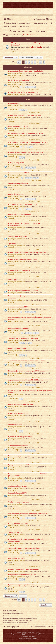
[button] (19, 62)
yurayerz (28, 165)
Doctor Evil (29, 82)
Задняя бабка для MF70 (17, 493)
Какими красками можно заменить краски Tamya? (28, 253)
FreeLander (18, 35)
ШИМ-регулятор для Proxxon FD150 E (23, 291)
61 (31, 366)
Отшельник (29, 515)
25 (31, 199)
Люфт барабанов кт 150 (17, 486)
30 (29, 87)
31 (31, 87)
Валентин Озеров (31, 504)
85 (32, 168)
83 (27, 168)
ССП (27, 439)
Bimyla (28, 363)
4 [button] (32, 62)
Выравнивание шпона (17, 348)
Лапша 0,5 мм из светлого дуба (20, 270)
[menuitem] (10, 19)
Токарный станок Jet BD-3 (19, 173)
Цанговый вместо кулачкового (20, 437)
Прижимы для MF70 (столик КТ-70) (22, 204)
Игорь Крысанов (31, 105)
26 (34, 199)
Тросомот (12, 244)
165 (34, 178)
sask (27, 206)
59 (26, 366)
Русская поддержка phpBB (28, 636)
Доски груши (13, 279)
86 (35, 168)
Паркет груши (14, 103)
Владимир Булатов (32, 228)
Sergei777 (29, 577)
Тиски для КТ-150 (15, 532)
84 (30, 168)
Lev (26, 217)
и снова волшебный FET (18, 307)
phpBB (23, 634)
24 (29, 199)
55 (26, 312)
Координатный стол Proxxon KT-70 (22, 575)
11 (29, 451)
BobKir (28, 135)
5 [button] (35, 62)
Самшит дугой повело (17, 558)
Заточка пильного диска (18, 237)
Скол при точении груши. (18, 126)
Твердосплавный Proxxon (18, 183)
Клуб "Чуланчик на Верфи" (19, 80)
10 (26, 451)
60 (29, 366)
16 (26, 385)
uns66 (27, 175)
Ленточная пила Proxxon (18, 446)
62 (34, 366)
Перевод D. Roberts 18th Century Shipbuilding (26, 71)
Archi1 (27, 382)
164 (31, 178)
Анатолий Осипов (32, 282)
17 (29, 385)
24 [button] (41, 62)
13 (34, 451)
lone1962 (28, 246)
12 (31, 451)
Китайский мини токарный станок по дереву (26, 133)
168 (38, 333)
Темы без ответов (10, 26)
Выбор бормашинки (16, 194)
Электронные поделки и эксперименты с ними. (27, 361)
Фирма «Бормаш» (15, 424)
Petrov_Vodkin (30, 587)
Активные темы (23, 26)
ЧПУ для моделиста (16, 163)
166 (38, 178)
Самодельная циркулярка (18, 328)
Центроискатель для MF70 (19, 465)
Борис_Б (28, 321)
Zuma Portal (31, 632)
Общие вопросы (30, 75)
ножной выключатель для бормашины (23, 569)
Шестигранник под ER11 (18, 523)
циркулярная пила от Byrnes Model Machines (26, 380)
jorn (26, 525)
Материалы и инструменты (28, 31)
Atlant (27, 293)
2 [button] (26, 62)
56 (29, 312)
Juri (26, 196)
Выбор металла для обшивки (20, 214)
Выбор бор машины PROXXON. (21, 404)
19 (34, 385)
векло (27, 309)
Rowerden (29, 373)
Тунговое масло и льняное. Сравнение (23, 338)
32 (34, 87)
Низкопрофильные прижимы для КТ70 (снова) (27, 371)
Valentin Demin (29, 35)
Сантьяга (28, 255)
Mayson (28, 458)
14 (34, 481)
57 (31, 312)
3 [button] (29, 62)
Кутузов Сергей (31, 415)
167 (34, 333)
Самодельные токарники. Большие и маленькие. (27, 513)
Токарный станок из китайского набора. (24, 548)
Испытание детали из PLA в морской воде (25, 115)
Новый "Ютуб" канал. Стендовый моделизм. (26, 152)
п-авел (27, 129)
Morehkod (29, 73)
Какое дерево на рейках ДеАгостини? (23, 259)
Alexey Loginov (31, 117)
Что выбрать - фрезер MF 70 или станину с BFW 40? (29, 142)
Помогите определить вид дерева (21, 456)
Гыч (26, 273)
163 (27, 178)
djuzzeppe (29, 534)
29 (26, 87)
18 (31, 385)
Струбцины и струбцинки (18, 413)
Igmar (27, 155)
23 (26, 199)
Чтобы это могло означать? (19, 502)
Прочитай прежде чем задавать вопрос (23, 92)
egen (27, 144)
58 (34, 312)
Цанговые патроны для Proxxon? (21, 585)
